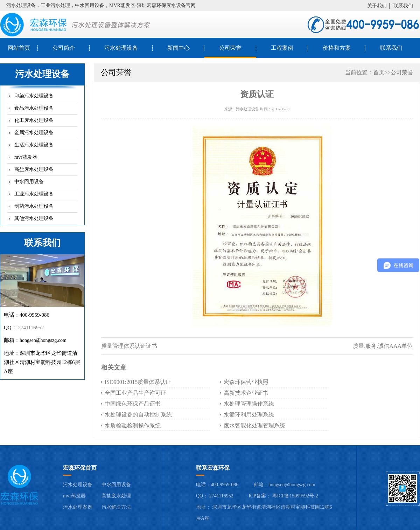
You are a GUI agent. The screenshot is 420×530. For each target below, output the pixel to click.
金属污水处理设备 (34, 133)
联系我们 (403, 6)
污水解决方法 (116, 507)
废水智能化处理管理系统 (254, 425)
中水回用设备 (29, 182)
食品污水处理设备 (34, 108)
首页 (379, 72)
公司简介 (64, 48)
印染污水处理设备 (34, 96)
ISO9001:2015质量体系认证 (138, 382)
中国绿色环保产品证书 (133, 404)
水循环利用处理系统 (249, 415)
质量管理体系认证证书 (129, 346)
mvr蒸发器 (26, 157)
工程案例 (282, 48)
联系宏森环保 (213, 468)
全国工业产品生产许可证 (135, 393)
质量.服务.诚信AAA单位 (383, 346)
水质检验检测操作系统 (133, 425)
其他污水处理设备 (34, 218)
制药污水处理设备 (34, 206)
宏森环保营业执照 (246, 382)
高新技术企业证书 (246, 393)
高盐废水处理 (116, 496)
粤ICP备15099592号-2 (295, 496)
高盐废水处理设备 (34, 169)
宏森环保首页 (80, 468)
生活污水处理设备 (34, 145)
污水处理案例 (78, 507)
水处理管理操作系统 (249, 404)
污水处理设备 (121, 48)
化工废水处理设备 (34, 120)
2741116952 (31, 328)
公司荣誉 (230, 48)
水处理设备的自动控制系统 (138, 415)
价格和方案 (337, 48)
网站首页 (19, 48)
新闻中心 (178, 48)
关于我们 (377, 6)
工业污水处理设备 (34, 194)
